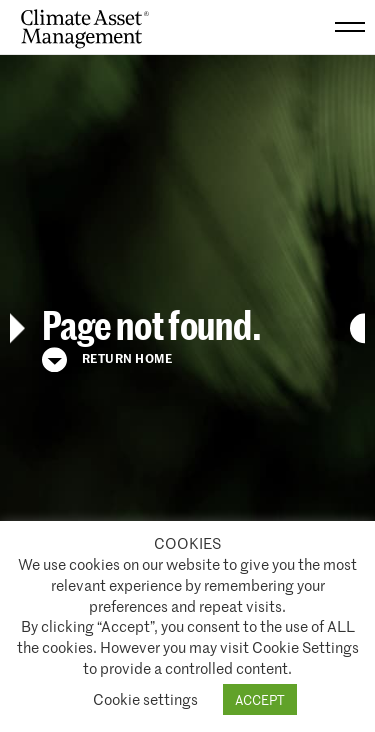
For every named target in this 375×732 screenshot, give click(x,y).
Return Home (107, 360)
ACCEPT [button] (260, 699)
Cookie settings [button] (145, 699)
